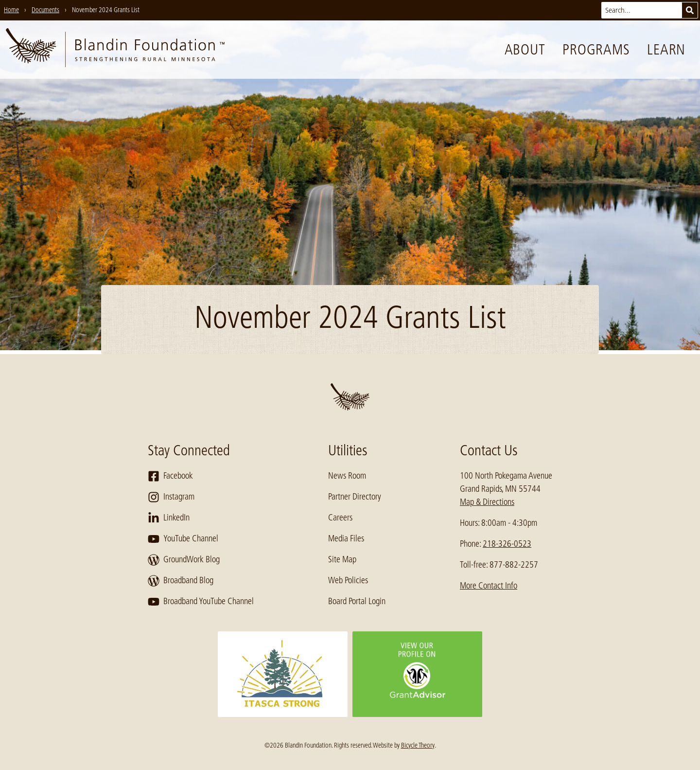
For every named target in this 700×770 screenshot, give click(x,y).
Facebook (170, 476)
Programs (596, 50)
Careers (340, 518)
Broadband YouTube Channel (201, 602)
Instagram (171, 497)
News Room (347, 476)
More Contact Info (489, 586)
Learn (666, 50)
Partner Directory (355, 497)
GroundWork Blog (184, 560)
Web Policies (348, 580)
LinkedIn (169, 518)
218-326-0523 (507, 544)
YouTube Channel (183, 539)
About (525, 50)
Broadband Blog (181, 581)
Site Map (342, 559)
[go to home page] (115, 50)
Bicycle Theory (418, 745)
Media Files (346, 538)
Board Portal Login (357, 601)
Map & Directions (487, 502)
